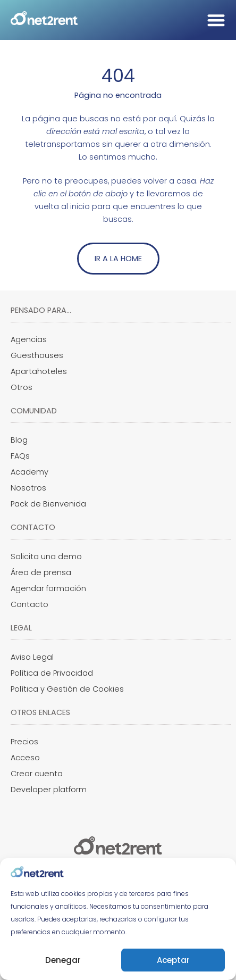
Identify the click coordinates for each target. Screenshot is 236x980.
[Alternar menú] (216, 20)
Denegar (63, 960)
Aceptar (173, 960)
